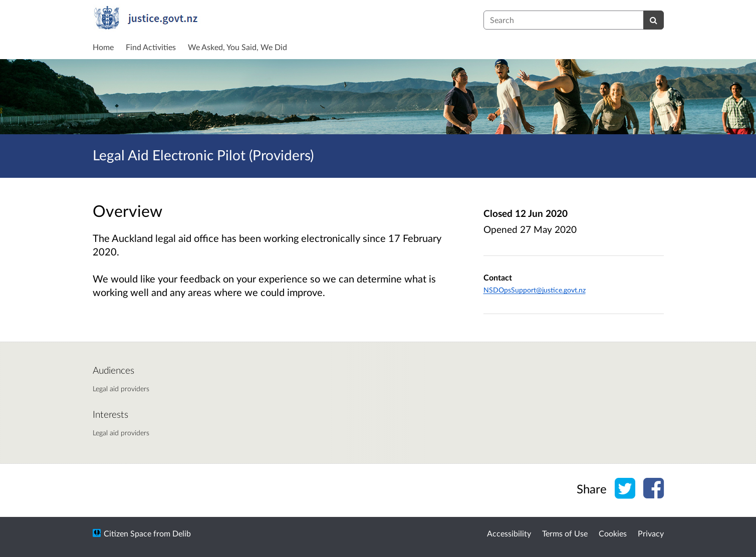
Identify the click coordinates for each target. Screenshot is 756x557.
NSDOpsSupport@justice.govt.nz (535, 290)
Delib (182, 533)
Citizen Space (128, 533)
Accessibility (509, 533)
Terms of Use (565, 533)
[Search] (654, 20)
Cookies (613, 533)
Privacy (651, 533)
